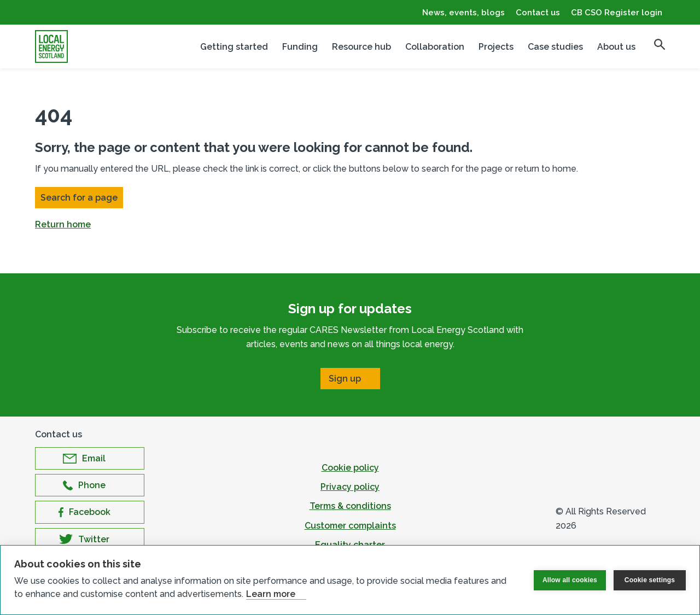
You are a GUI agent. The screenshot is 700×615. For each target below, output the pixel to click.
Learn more (271, 594)
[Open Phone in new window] (90, 485)
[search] (660, 44)
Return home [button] (63, 224)
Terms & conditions (350, 506)
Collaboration (435, 47)
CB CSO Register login (617, 13)
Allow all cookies (570, 580)
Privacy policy (350, 487)
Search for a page (79, 198)
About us (616, 47)
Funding (300, 47)
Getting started (234, 47)
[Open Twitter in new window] (90, 539)
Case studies (555, 47)
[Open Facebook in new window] (90, 512)
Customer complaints (350, 526)
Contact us (538, 13)
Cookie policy (350, 468)
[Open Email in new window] (90, 458)
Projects (496, 47)
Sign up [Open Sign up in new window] (345, 379)
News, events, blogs (463, 13)
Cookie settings (650, 580)
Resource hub (361, 47)
